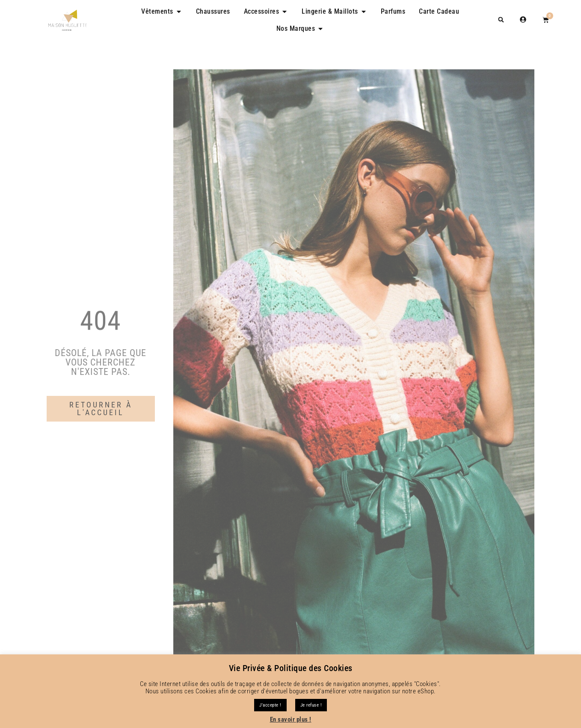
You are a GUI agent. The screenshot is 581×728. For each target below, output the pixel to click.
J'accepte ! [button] (270, 705)
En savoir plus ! (291, 719)
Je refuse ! (311, 705)
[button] (501, 20)
